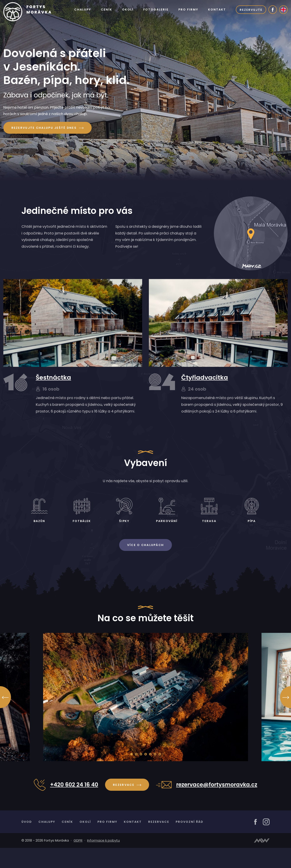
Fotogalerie (155, 10)
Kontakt (217, 10)
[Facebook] (273, 10)
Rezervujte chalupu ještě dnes (50, 128)
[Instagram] (266, 841)
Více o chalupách (146, 564)
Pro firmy (188, 10)
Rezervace (127, 804)
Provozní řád (191, 841)
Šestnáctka (53, 386)
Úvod (27, 841)
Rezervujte (251, 10)
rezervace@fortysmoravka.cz (217, 804)
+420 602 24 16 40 (74, 804)
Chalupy (81, 10)
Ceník (105, 10)
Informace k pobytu (103, 860)
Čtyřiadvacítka (205, 386)
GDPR (78, 860)
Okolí (127, 10)
